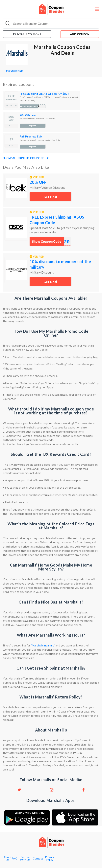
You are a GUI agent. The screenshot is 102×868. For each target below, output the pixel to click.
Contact (38, 859)
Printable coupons (27, 34)
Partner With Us (25, 859)
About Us (8, 859)
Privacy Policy (50, 859)
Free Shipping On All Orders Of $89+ (44, 94)
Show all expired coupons (26, 158)
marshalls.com (15, 71)
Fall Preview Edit (31, 136)
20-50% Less (28, 115)
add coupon (80, 34)
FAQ (15, 859)
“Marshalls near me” (43, 645)
